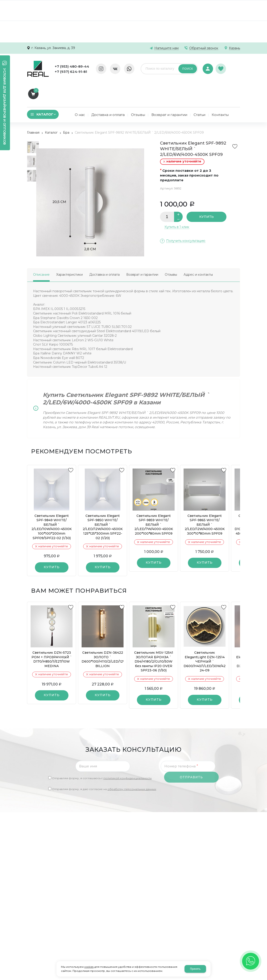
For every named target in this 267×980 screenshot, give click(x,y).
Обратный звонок (204, 48)
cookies (89, 967)
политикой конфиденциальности (127, 753)
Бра (66, 108)
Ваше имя (88, 741)
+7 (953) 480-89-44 (72, 66)
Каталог (51, 108)
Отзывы (171, 250)
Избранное (221, 66)
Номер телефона (181, 741)
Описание (41, 250)
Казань (234, 48)
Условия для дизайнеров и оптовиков (5, 106)
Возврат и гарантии (142, 250)
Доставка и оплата (104, 250)
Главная (33, 108)
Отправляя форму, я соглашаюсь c (102, 753)
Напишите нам (166, 48)
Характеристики (69, 250)
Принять (195, 969)
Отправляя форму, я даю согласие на (104, 764)
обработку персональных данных (132, 764)
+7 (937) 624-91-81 (71, 72)
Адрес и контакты (198, 250)
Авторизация (208, 66)
